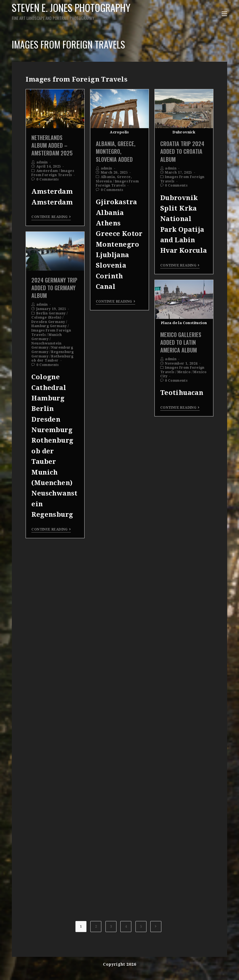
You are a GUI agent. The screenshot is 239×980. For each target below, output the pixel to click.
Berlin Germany (51, 313)
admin (42, 162)
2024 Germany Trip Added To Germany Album (54, 288)
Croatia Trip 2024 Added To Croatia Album (182, 151)
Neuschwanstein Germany (46, 346)
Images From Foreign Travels (53, 173)
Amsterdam (47, 171)
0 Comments (48, 179)
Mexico (184, 372)
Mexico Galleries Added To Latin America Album (181, 342)
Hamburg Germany (49, 326)
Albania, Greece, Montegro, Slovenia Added (116, 151)
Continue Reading (51, 217)
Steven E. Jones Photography (75, 11)
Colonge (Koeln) (46, 317)
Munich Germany (47, 337)
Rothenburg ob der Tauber (52, 359)
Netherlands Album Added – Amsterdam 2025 (52, 145)
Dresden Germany (48, 322)
